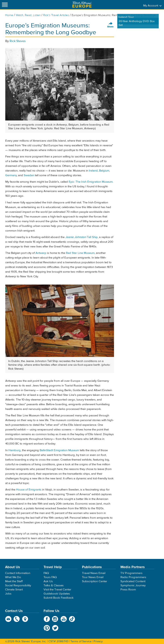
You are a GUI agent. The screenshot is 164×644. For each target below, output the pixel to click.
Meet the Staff (14, 581)
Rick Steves (18, 41)
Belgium (104, 171)
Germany (11, 175)
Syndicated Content (133, 581)
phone (17, 619)
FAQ (46, 573)
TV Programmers (131, 573)
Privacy (98, 641)
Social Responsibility (18, 585)
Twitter (55, 628)
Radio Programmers (133, 577)
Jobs (8, 594)
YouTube (64, 619)
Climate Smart (14, 590)
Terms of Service (81, 641)
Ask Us (48, 581)
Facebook (47, 619)
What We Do (13, 577)
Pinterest (47, 628)
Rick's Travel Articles (56, 15)
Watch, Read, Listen (28, 15)
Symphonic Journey (133, 585)
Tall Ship (82, 237)
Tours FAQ (50, 577)
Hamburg (15, 450)
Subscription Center (95, 581)
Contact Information (18, 573)
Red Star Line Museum (80, 253)
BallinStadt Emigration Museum (59, 450)
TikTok (72, 619)
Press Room (128, 590)
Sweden (29, 175)
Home (9, 15)
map (25, 619)
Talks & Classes (54, 585)
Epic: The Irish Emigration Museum (91, 182)
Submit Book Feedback (59, 598)
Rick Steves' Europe (82, 5)
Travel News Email (94, 573)
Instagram (55, 619)
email (8, 619)
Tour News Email (93, 577)
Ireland (93, 171)
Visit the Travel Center (57, 590)
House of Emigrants (29, 490)
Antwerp (41, 253)
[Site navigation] (5, 5)
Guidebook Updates (57, 594)
